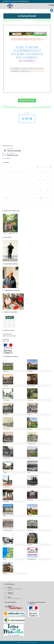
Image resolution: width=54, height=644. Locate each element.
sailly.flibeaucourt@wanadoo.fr (14, 598)
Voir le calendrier (7, 158)
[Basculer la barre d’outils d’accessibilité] (52, 10)
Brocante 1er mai (13, 155)
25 (41, 197)
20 (6, 197)
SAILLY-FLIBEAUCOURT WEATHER (27, 133)
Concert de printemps (14, 151)
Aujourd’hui (43, 167)
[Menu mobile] (51, 5)
